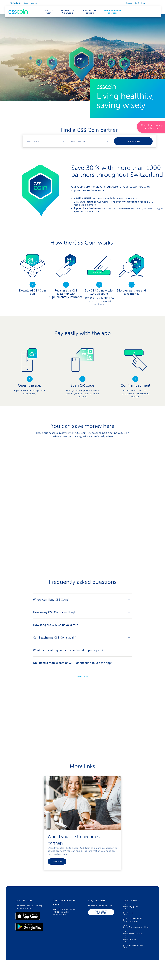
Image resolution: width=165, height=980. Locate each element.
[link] (82, 171)
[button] (133, 946)
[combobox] (45, 141)
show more (83, 676)
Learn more (57, 861)
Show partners (133, 141)
